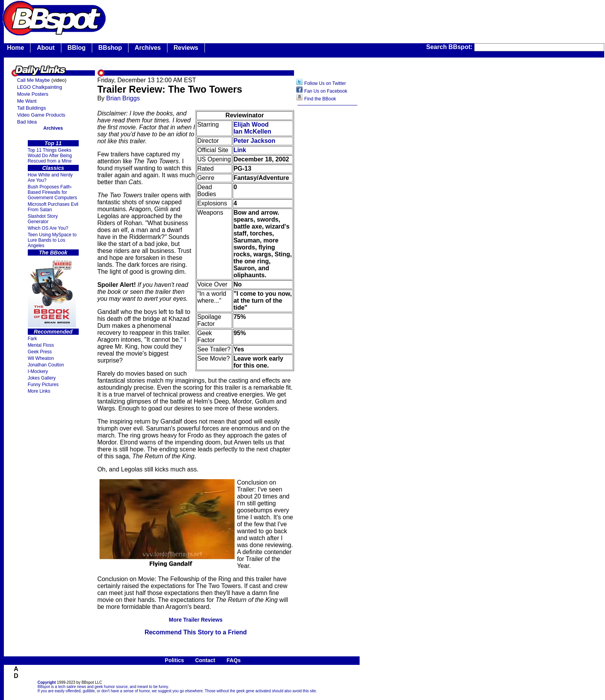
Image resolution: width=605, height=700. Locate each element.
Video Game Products (41, 115)
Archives (148, 48)
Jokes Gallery (42, 378)
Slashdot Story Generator (43, 219)
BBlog (77, 48)
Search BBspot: (450, 47)
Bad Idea (27, 122)
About (46, 48)
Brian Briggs (123, 98)
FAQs (234, 660)
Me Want (27, 101)
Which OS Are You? (48, 228)
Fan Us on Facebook (326, 91)
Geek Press (40, 352)
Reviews (186, 48)
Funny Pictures (43, 385)
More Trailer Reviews (195, 620)
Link (240, 150)
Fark (32, 339)
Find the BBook (320, 99)
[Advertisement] (328, 231)
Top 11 (53, 143)
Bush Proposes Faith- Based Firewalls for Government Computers (52, 192)
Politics (174, 660)
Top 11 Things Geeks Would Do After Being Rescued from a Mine (50, 156)
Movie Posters (33, 94)
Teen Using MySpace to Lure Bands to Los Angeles (52, 240)
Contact (205, 660)
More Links (39, 391)
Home (15, 48)
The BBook (53, 253)
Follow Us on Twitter (325, 83)
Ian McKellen (252, 131)
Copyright (46, 682)
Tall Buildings (31, 108)
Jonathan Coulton (46, 365)
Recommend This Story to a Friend (196, 632)
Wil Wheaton (41, 358)
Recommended (53, 332)
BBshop (110, 48)
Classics (53, 168)
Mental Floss (41, 345)
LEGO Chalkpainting (40, 87)
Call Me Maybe (33, 80)
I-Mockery (38, 371)
